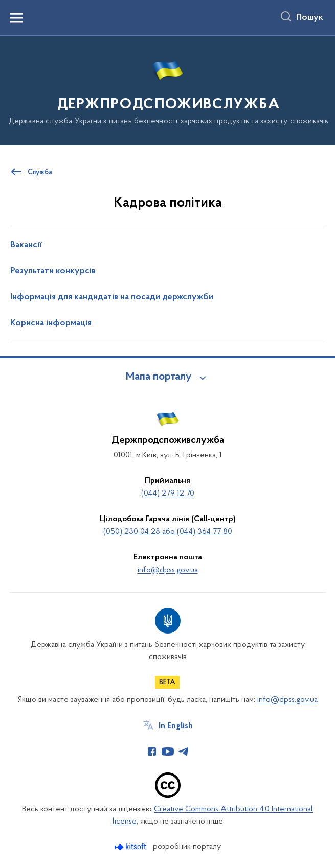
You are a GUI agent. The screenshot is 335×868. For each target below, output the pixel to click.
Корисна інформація (51, 323)
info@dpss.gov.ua (168, 570)
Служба (40, 173)
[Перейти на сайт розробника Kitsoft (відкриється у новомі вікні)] (131, 847)
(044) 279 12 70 (168, 494)
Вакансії (26, 245)
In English (176, 726)
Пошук (310, 18)
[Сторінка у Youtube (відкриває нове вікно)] (168, 752)
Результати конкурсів (53, 271)
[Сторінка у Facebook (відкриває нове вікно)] (152, 752)
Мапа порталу (159, 377)
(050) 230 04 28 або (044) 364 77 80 (168, 532)
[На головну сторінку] (168, 90)
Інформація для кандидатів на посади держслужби (112, 297)
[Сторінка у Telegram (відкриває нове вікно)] (184, 752)
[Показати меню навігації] (16, 18)
